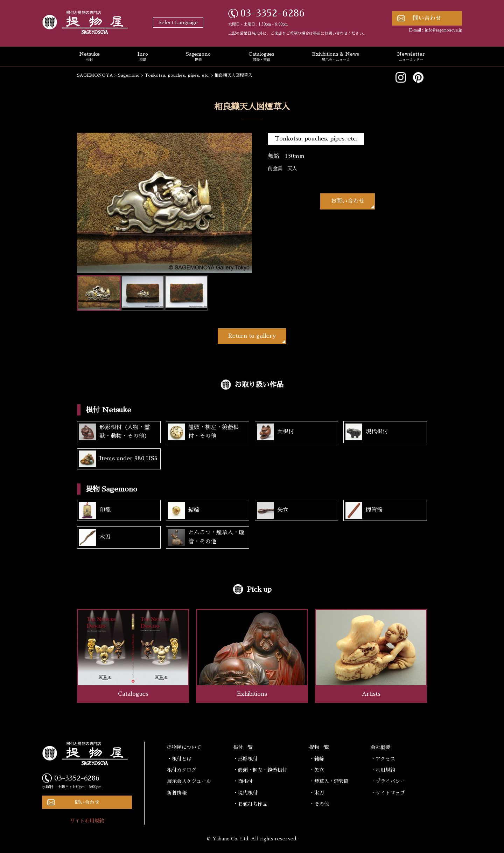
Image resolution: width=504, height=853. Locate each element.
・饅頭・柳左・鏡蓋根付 (260, 770)
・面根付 (243, 781)
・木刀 (317, 793)
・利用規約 (383, 770)
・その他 (319, 804)
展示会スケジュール (189, 781)
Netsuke (89, 57)
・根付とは (179, 759)
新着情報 (177, 793)
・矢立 (317, 770)
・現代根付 (245, 793)
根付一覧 (243, 747)
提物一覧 (319, 747)
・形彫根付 (245, 759)
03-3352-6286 (273, 13)
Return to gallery (252, 336)
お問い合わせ (348, 201)
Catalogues (261, 57)
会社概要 (380, 747)
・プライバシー (388, 781)
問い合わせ (427, 18)
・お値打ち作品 (250, 804)
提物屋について (184, 747)
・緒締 (317, 759)
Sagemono (198, 57)
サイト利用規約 (87, 821)
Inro (143, 57)
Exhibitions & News (336, 57)
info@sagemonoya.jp (443, 30)
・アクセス (383, 759)
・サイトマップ (388, 793)
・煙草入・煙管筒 (329, 781)
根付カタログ (182, 770)
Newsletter (411, 57)
